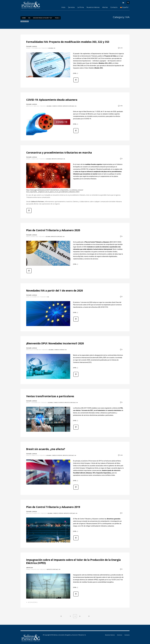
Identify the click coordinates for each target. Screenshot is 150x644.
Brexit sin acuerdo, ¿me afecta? (46, 449)
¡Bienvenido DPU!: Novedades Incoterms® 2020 (55, 343)
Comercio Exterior (57, 106)
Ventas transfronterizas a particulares (50, 396)
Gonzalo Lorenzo (32, 46)
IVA (54, 48)
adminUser (30, 568)
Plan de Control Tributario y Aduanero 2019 (53, 507)
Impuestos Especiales (69, 106)
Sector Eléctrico (33, 602)
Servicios (120, 635)
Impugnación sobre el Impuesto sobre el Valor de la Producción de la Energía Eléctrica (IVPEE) (73, 561)
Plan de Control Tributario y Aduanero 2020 (53, 230)
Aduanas (51, 48)
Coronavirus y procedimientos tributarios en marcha (59, 153)
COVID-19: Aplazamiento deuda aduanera (52, 100)
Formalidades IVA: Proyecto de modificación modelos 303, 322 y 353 (68, 42)
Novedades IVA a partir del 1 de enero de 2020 (55, 291)
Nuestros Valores (110, 635)
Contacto (127, 635)
